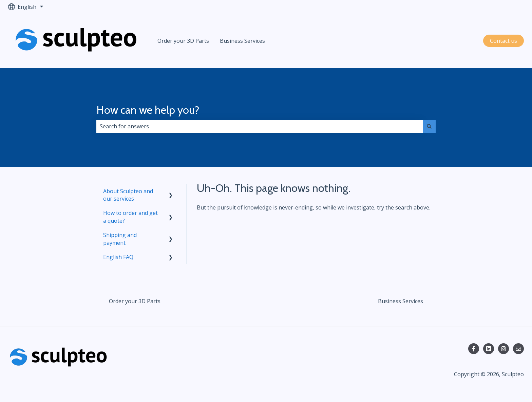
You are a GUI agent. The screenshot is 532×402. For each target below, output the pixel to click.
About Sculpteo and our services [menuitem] (128, 195)
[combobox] (260, 126)
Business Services (242, 41)
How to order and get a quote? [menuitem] (130, 217)
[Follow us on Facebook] (474, 349)
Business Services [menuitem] (401, 301)
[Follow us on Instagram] (503, 349)
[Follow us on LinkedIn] (489, 349)
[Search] (429, 126)
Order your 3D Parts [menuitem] (135, 301)
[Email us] (518, 349)
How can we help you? (148, 110)
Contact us (503, 41)
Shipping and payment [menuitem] (120, 239)
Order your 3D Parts (183, 41)
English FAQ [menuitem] (118, 257)
